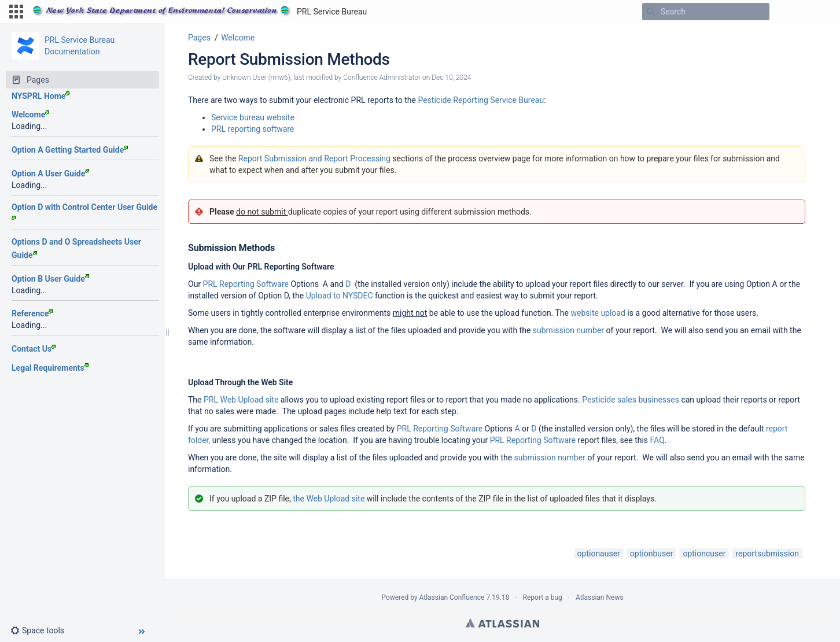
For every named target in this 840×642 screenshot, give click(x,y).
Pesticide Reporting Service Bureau (481, 100)
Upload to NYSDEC (340, 296)
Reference (32, 313)
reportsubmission (767, 554)
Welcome (30, 115)
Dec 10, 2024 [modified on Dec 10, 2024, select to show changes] (451, 78)
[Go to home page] (200, 12)
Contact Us (34, 349)
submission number (568, 330)
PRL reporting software (253, 129)
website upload (598, 313)
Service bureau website (253, 117)
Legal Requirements (50, 368)
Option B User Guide (50, 279)
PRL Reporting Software (246, 284)
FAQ (657, 440)
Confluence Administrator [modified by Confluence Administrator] (382, 78)
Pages (199, 38)
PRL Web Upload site (241, 400)
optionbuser (652, 554)
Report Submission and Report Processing (314, 158)
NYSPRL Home (40, 96)
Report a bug (543, 597)
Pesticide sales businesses (631, 400)
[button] (16, 12)
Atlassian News (600, 597)
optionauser (599, 554)
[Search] (651, 12)
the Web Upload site (329, 499)
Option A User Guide (50, 174)
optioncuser (704, 554)
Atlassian (502, 623)
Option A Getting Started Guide (70, 150)
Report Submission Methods (289, 59)
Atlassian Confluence (452, 597)
